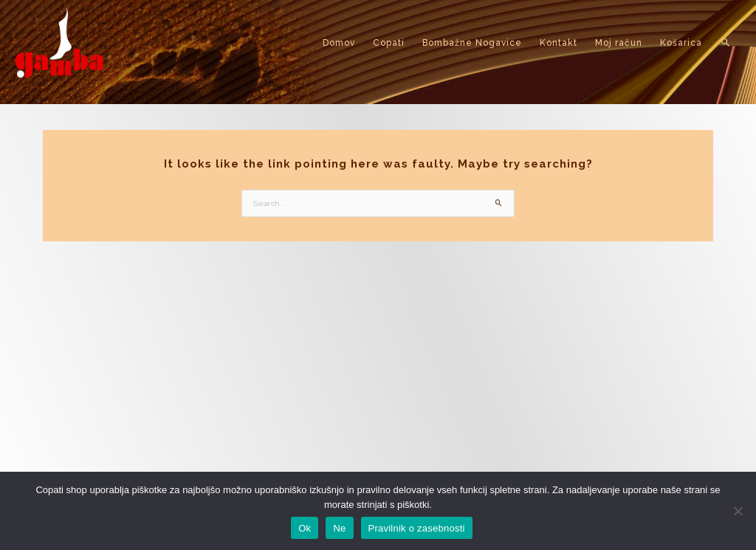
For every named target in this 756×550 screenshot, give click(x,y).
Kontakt (559, 43)
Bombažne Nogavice (472, 43)
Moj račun (619, 43)
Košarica (681, 43)
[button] (726, 43)
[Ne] (738, 511)
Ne (339, 528)
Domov (339, 43)
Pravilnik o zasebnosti (417, 528)
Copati (389, 43)
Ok (305, 528)
